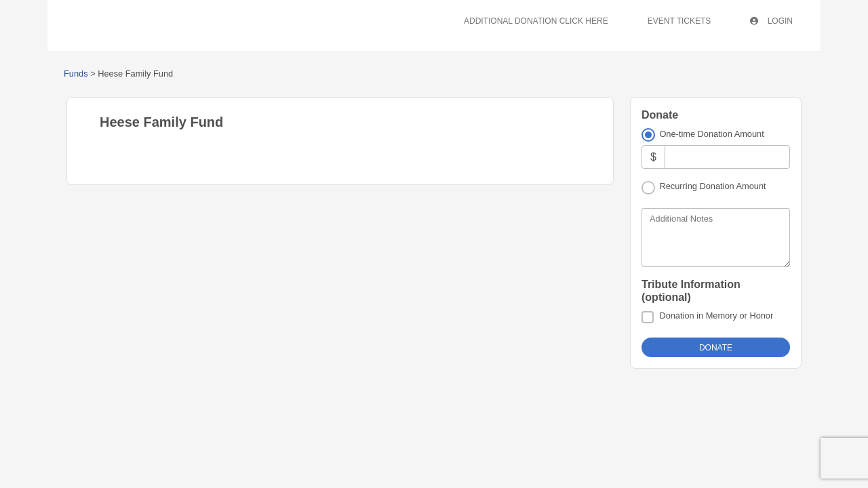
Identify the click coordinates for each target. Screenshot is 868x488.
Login (771, 21)
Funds (76, 74)
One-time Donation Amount (711, 134)
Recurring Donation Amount (712, 186)
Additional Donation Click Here (536, 21)
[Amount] (727, 157)
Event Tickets (679, 21)
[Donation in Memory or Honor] (648, 317)
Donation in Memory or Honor (716, 316)
